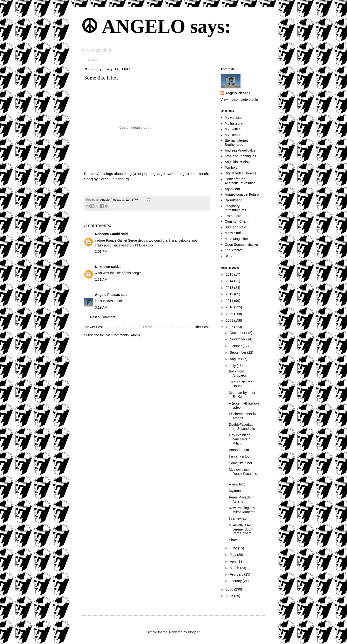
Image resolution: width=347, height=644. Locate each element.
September (238, 352)
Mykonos (236, 491)
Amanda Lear (239, 450)
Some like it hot (240, 463)
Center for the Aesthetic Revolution (240, 181)
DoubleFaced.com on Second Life (243, 427)
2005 (230, 596)
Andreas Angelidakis (240, 150)
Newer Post (94, 327)
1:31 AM (101, 279)
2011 (230, 301)
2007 (230, 327)
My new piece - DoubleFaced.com (243, 474)
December (238, 333)
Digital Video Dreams (241, 173)
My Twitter (233, 129)
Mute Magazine (236, 239)
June (234, 548)
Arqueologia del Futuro (242, 194)
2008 (230, 320)
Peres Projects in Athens (242, 499)
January (236, 581)
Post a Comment (103, 317)
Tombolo (231, 167)
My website (233, 118)
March (235, 568)
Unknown (103, 267)
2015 (230, 274)
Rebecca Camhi (107, 234)
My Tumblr (233, 135)
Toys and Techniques (241, 156)
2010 (230, 307)
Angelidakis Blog (237, 162)
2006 (230, 589)
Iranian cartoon (240, 456)
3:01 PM (101, 252)
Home (148, 327)
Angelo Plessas (111, 200)
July (233, 366)
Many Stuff (233, 233)
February (237, 574)
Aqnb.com (232, 189)
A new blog (237, 484)
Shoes (234, 540)
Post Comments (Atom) (122, 335)
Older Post (201, 327)
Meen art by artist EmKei (242, 395)
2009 (230, 314)
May (233, 555)
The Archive (234, 250)
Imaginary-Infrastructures (236, 208)
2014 (230, 281)
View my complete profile (239, 100)
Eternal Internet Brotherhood (236, 143)
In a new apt (238, 518)
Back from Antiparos (238, 373)
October (236, 346)
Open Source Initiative (241, 245)
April (234, 561)
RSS (228, 256)
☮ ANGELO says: (156, 26)
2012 (230, 294)
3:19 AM (101, 307)
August (235, 359)
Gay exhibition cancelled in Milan (240, 439)
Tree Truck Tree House (241, 384)
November (238, 339)
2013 (230, 288)
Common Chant (237, 221)
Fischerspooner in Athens (242, 416)
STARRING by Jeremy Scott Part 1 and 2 (241, 529)
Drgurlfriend (234, 200)
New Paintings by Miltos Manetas (242, 510)
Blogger (194, 632)
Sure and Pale (236, 227)
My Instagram (235, 123)
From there (233, 216)
